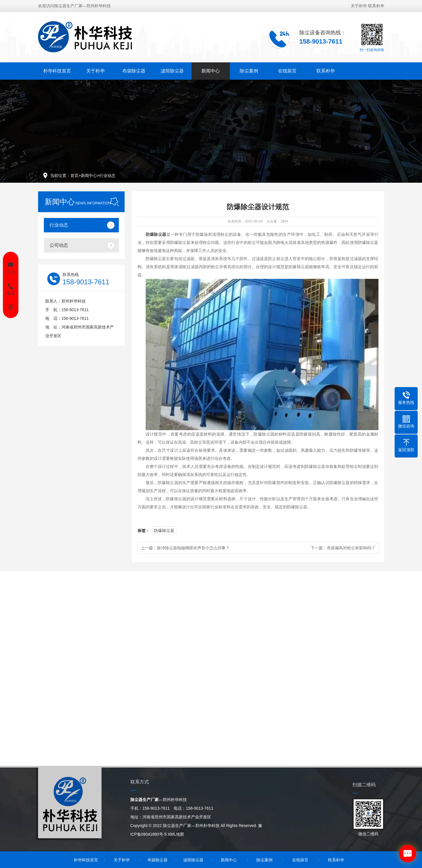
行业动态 (107, 176)
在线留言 (287, 70)
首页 (74, 176)
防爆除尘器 (164, 531)
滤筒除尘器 (172, 70)
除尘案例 (249, 70)
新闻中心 (211, 70)
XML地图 (176, 834)
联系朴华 (376, 5)
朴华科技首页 (57, 70)
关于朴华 (359, 5)
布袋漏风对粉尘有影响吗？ (351, 548)
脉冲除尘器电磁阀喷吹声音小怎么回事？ (193, 548)
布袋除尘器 (134, 70)
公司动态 (59, 245)
